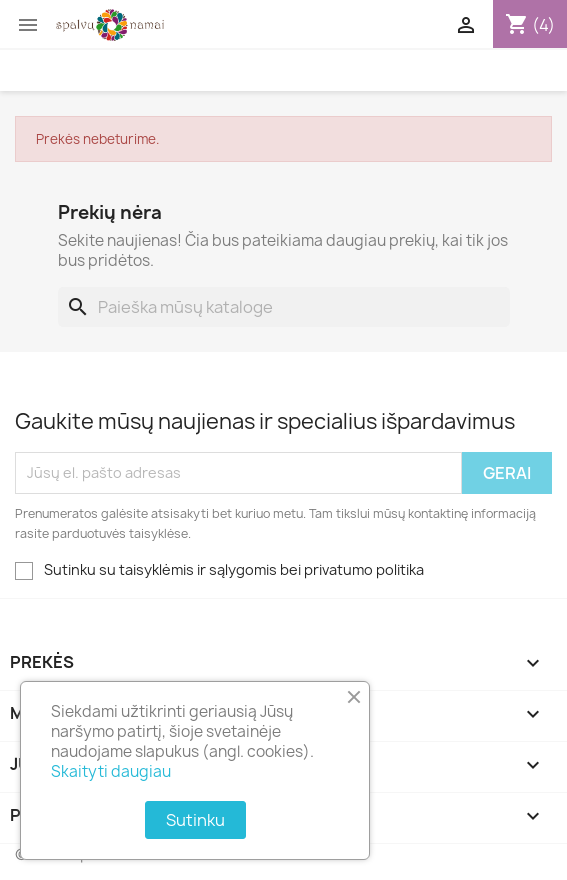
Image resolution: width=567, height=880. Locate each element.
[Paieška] (284, 307)
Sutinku (195, 820)
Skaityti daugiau (111, 771)
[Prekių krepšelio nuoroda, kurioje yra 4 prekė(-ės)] (530, 25)
